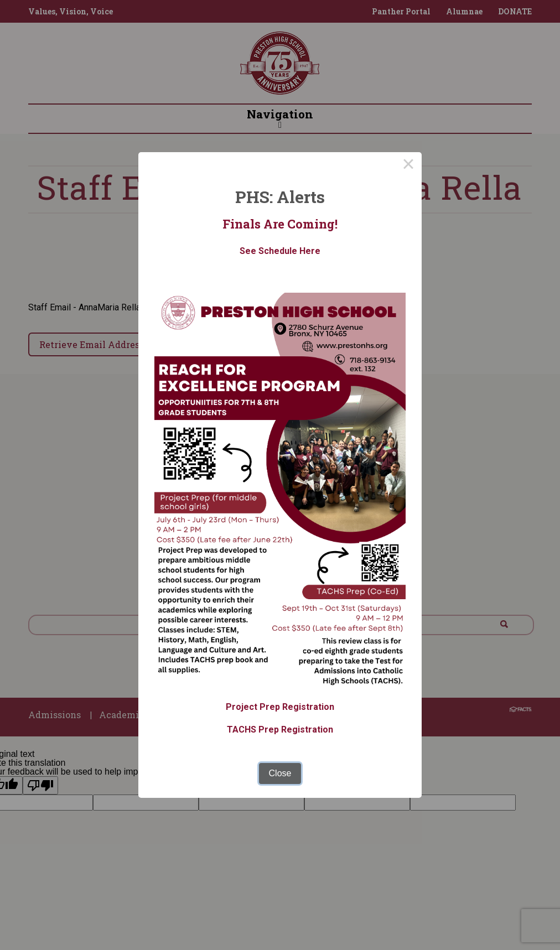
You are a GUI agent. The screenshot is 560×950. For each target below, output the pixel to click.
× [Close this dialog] (408, 165)
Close (280, 773)
